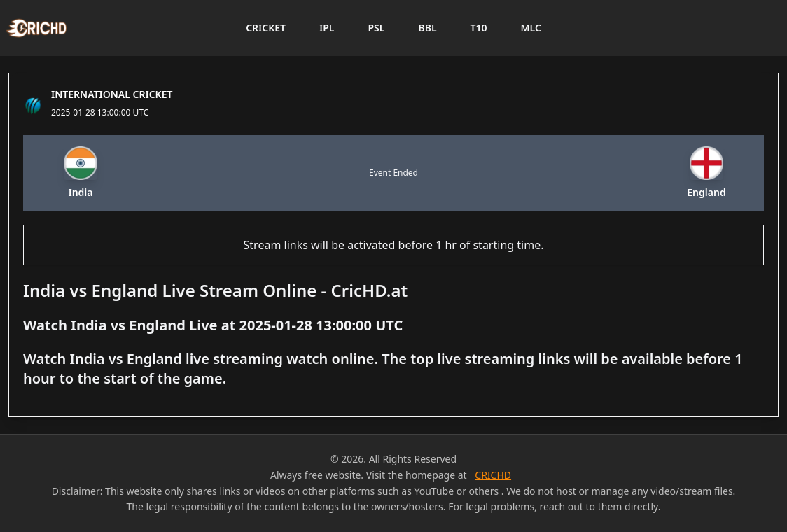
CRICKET (266, 28)
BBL (427, 28)
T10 (479, 28)
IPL (327, 28)
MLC (531, 28)
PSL (376, 28)
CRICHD (493, 475)
